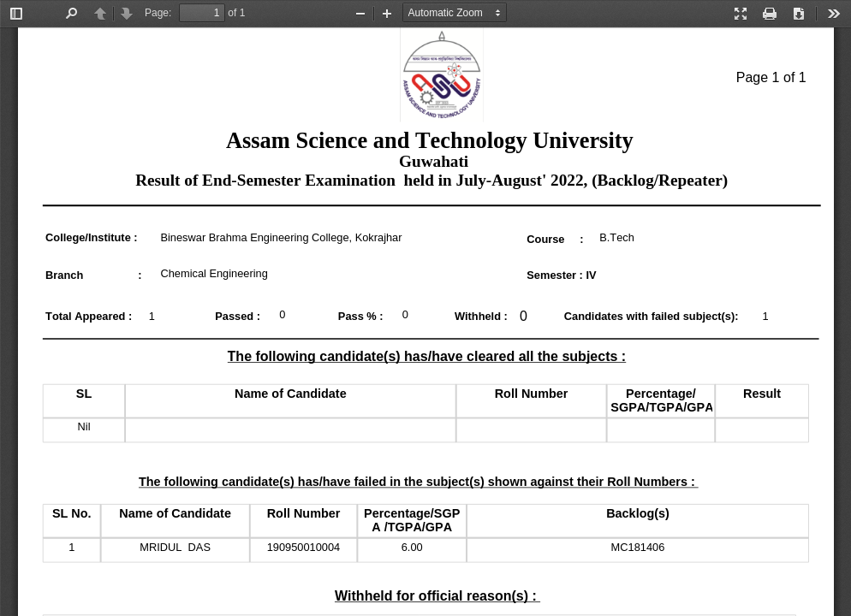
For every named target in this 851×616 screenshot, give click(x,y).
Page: (158, 13)
